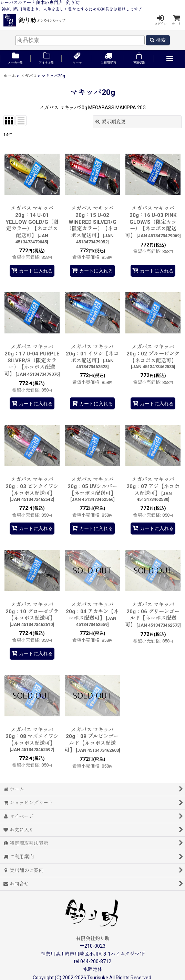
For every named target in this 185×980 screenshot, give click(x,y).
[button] (169, 59)
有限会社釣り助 (93, 938)
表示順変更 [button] (111, 122)
